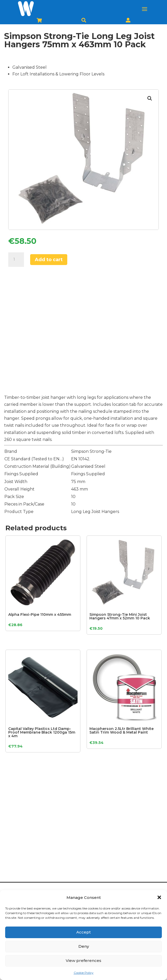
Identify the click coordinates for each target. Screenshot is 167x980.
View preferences (83, 960)
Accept (83, 932)
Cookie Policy (84, 973)
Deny (84, 946)
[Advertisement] (83, 332)
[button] (159, 897)
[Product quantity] (16, 260)
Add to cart (49, 260)
